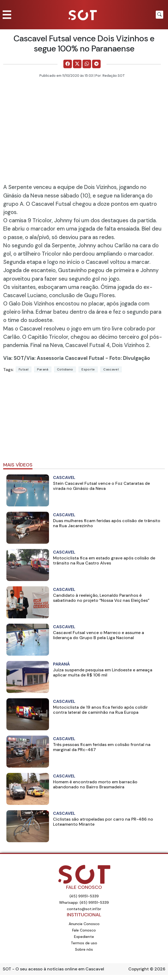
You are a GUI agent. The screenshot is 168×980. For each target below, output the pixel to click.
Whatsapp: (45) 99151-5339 (84, 902)
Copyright (139, 969)
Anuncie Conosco (84, 924)
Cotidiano (65, 369)
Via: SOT (14, 358)
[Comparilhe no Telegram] (96, 64)
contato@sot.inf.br (84, 909)
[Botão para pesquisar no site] (159, 15)
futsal (24, 369)
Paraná (43, 369)
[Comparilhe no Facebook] (68, 64)
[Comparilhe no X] (77, 64)
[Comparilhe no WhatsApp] (87, 64)
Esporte (88, 369)
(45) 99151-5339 (84, 896)
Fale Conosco (84, 930)
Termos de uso (84, 943)
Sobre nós (84, 949)
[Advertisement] (84, 420)
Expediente (84, 937)
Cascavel (111, 369)
